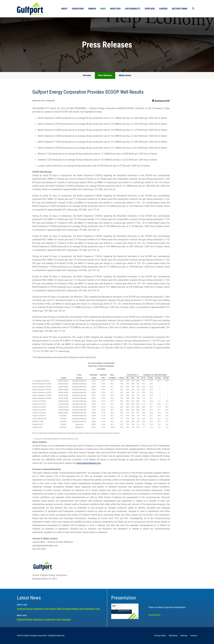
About (64, 9)
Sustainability (133, 9)
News (103, 9)
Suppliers (150, 9)
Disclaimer (173, 636)
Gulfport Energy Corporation (35, 636)
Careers (163, 9)
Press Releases (105, 75)
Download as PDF (161, 101)
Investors (115, 9)
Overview (87, 75)
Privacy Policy (160, 636)
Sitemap (184, 636)
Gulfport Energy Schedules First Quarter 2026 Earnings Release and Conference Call (58, 609)
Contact (194, 636)
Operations (78, 9)
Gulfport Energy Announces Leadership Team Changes (44, 619)
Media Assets (125, 75)
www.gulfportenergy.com (89, 463)
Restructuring (180, 9)
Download (154, 615)
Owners (92, 9)
